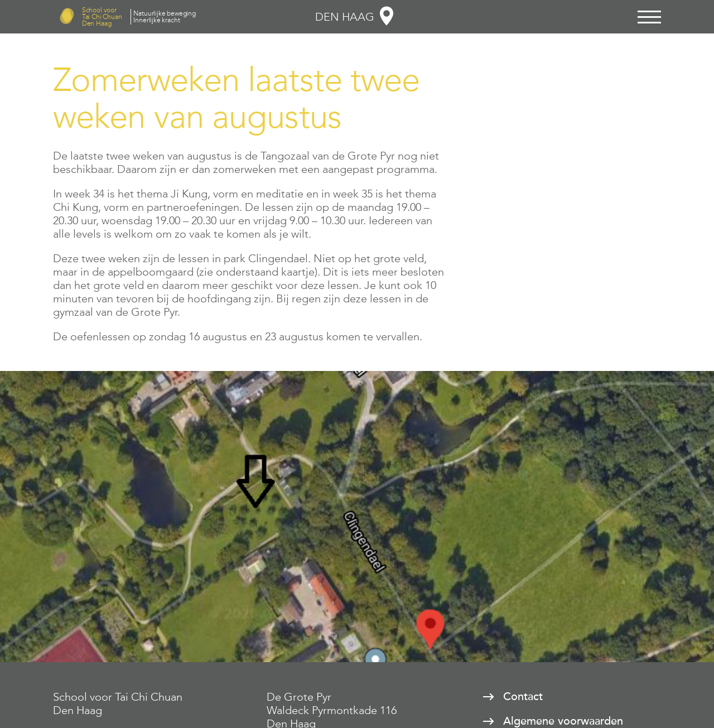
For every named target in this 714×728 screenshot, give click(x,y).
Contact (523, 697)
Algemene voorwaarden (563, 721)
